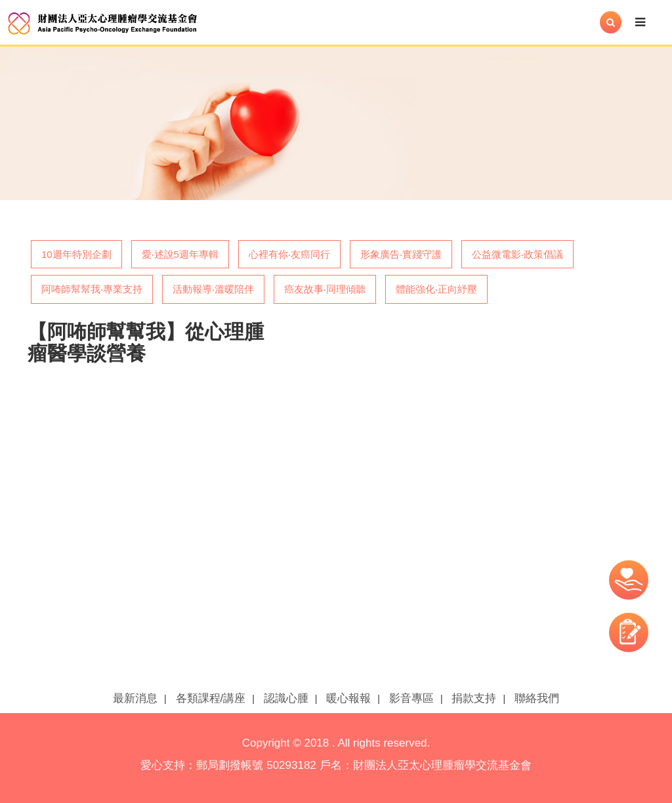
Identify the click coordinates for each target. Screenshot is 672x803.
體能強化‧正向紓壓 (436, 289)
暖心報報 (348, 698)
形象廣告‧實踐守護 (401, 254)
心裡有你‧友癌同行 (289, 254)
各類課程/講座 (211, 698)
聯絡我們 (537, 698)
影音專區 (411, 698)
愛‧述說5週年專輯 (180, 254)
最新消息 (135, 698)
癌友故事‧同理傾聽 (325, 289)
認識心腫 (286, 698)
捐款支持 (474, 698)
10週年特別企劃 (76, 254)
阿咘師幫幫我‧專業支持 (92, 289)
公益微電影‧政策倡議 (517, 254)
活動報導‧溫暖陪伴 (213, 289)
